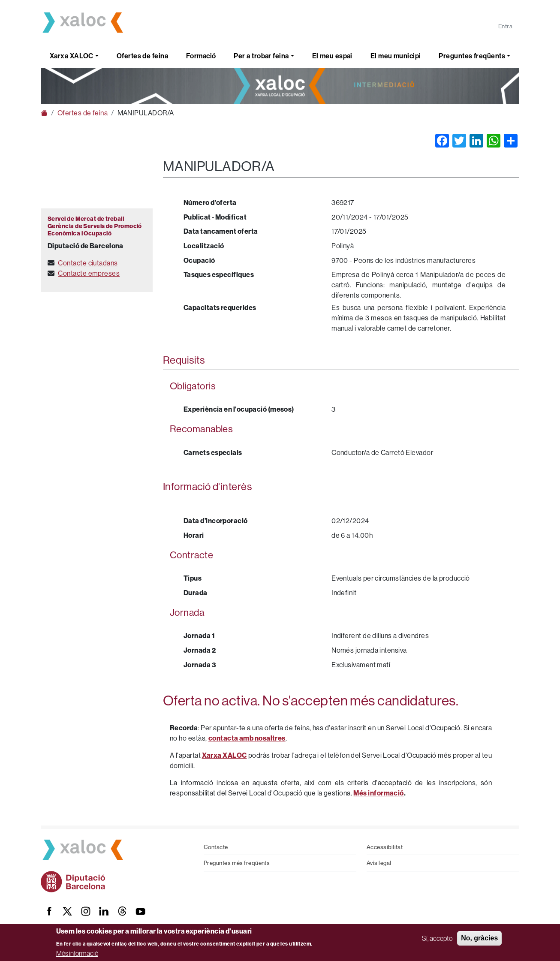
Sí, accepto (437, 938)
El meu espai (332, 56)
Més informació (77, 953)
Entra (505, 26)
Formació (201, 56)
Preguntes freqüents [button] (472, 56)
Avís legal (379, 863)
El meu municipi (396, 56)
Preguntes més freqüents (237, 863)
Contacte (216, 847)
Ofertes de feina (142, 56)
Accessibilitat (385, 847)
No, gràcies (479, 938)
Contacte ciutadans (88, 263)
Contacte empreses (89, 273)
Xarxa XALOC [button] (72, 56)
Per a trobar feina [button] (261, 56)
